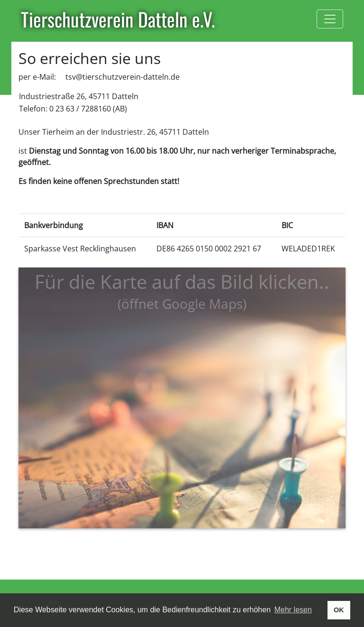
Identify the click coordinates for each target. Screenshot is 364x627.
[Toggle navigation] (330, 19)
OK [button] (339, 610)
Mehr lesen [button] (293, 610)
